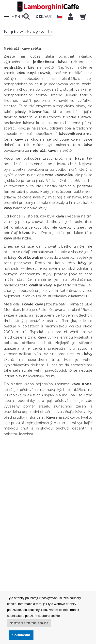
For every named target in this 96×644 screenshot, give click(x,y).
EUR (48, 17)
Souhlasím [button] (21, 635)
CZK (40, 17)
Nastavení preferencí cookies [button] (29, 623)
